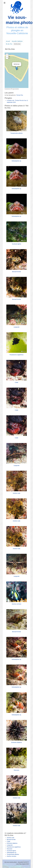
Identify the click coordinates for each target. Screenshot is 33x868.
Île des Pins (9, 44)
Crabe (16, 382)
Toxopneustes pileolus (17, 133)
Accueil (8, 41)
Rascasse (16, 770)
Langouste (16, 327)
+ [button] (7, 55)
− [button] (7, 58)
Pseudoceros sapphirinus (16, 355)
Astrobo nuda (16, 493)
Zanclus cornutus (16, 604)
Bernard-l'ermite (16, 272)
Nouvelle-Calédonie (17, 41)
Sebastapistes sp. (16, 161)
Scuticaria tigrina (17, 244)
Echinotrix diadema (16, 742)
